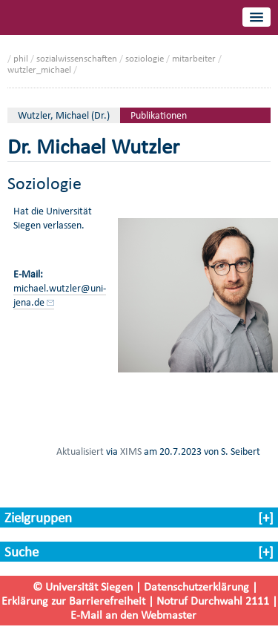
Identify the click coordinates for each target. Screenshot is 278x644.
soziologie (145, 58)
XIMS (131, 451)
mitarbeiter (194, 58)
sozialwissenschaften (77, 58)
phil (21, 58)
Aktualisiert (80, 451)
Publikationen (159, 115)
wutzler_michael (39, 69)
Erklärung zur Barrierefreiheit (73, 601)
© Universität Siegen (83, 586)
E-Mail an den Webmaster (133, 615)
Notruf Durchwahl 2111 (213, 601)
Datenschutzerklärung (196, 586)
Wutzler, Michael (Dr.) (64, 115)
